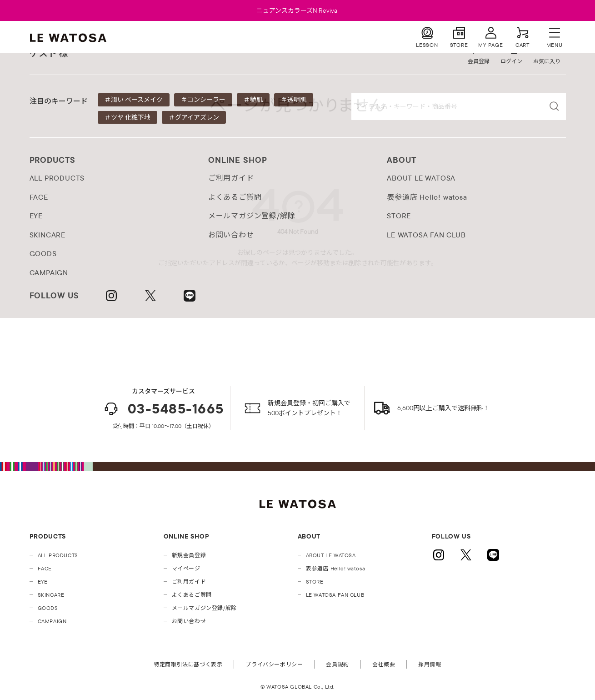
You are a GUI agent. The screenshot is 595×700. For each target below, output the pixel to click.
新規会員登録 (189, 555)
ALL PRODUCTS (58, 555)
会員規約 (337, 664)
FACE (45, 568)
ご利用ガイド (189, 582)
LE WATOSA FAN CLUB (335, 595)
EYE (43, 582)
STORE (315, 582)
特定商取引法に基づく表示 (188, 664)
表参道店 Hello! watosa (336, 568)
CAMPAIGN (52, 621)
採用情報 (430, 664)
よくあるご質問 (192, 595)
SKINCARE (51, 595)
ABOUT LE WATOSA (331, 555)
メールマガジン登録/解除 (204, 608)
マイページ (186, 568)
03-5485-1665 (163, 409)
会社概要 (384, 664)
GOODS (48, 608)
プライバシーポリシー (274, 664)
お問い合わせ (189, 621)
